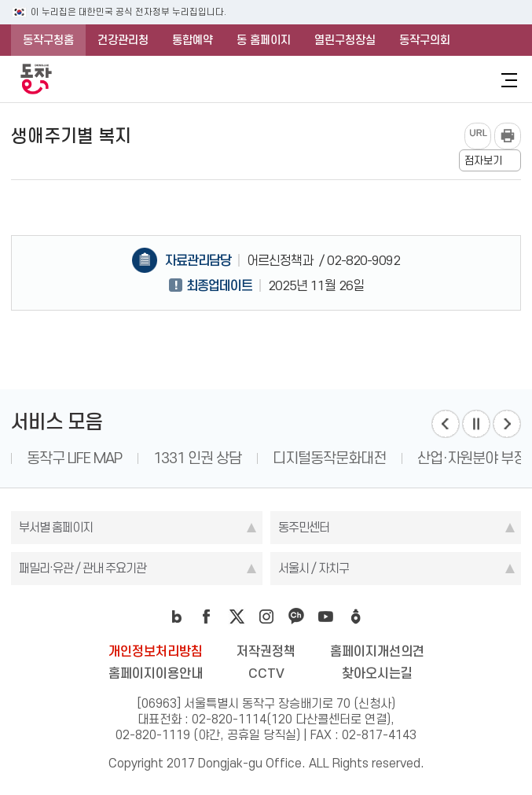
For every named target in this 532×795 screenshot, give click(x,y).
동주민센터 (304, 527)
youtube (326, 616)
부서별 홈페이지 (56, 527)
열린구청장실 (345, 40)
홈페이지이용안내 (156, 673)
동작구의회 (425, 40)
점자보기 (483, 160)
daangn (356, 616)
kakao (296, 616)
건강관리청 (123, 40)
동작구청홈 (48, 40)
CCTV (266, 673)
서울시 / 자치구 (314, 568)
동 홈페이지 (264, 40)
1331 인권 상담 (197, 458)
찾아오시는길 (377, 673)
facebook (207, 616)
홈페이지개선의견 (377, 651)
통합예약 (193, 40)
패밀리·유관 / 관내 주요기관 (83, 568)
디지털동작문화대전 (329, 458)
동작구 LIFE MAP (74, 458)
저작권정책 (266, 651)
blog (177, 616)
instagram (266, 616)
